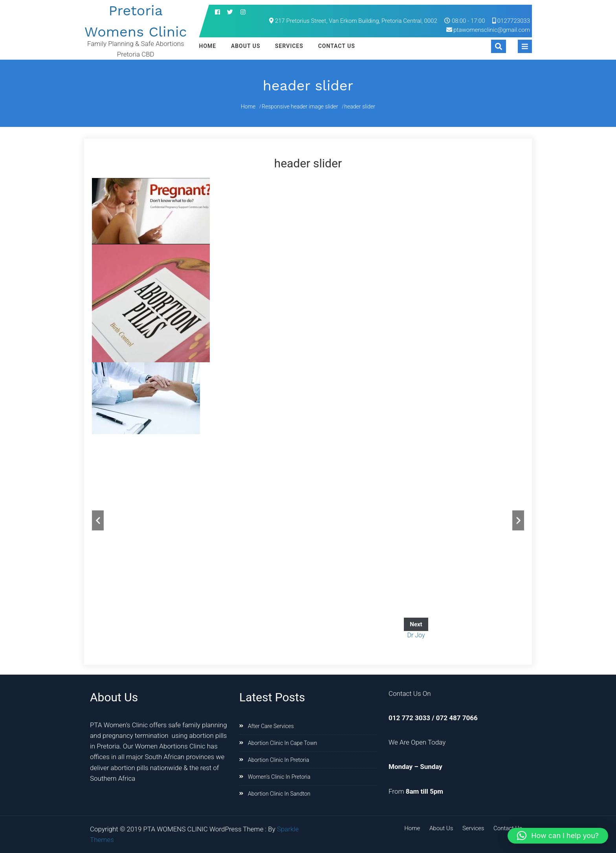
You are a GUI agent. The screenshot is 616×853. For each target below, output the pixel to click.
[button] (558, 836)
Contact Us (337, 46)
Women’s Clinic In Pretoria (279, 777)
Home (208, 46)
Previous (98, 520)
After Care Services (271, 726)
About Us (246, 46)
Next (518, 520)
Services (289, 46)
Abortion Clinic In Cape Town (282, 743)
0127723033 (511, 21)
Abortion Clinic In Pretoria (279, 760)
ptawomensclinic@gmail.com (492, 30)
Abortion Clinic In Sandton (279, 794)
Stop (515, 455)
